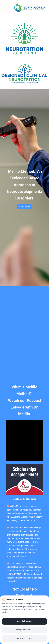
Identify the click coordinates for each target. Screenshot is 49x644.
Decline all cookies (24, 638)
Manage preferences (24, 630)
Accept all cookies (25, 621)
